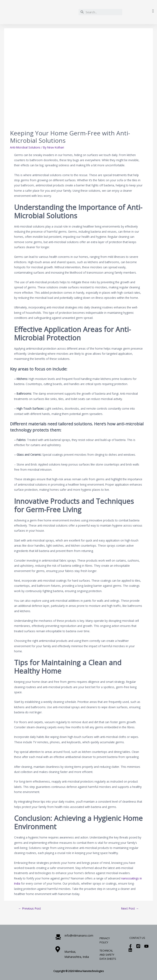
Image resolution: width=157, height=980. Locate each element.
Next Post (130, 908)
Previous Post (30, 908)
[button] (153, 11)
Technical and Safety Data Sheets (108, 955)
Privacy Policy (105, 940)
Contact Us (137, 938)
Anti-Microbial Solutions (25, 147)
